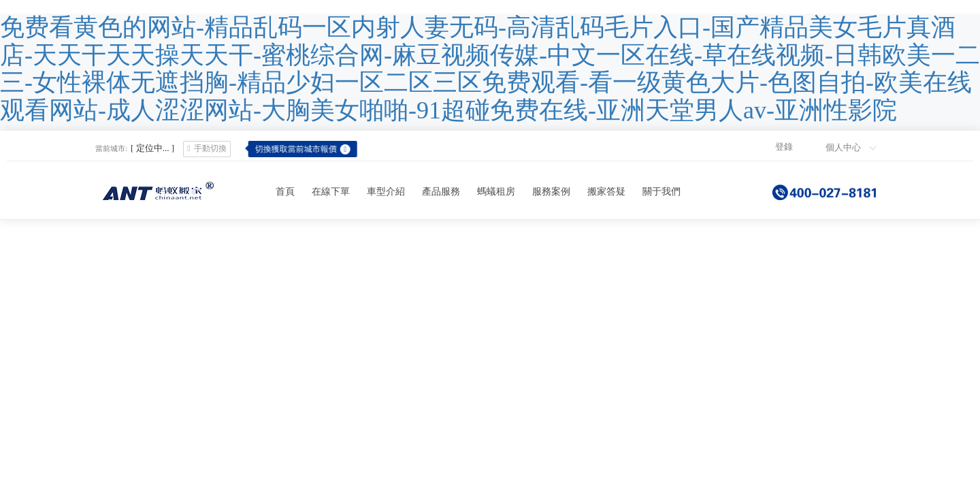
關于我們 (661, 192)
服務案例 (551, 192)
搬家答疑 (606, 192)
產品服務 (441, 192)
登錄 (784, 147)
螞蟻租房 (496, 192)
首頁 (285, 192)
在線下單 (331, 192)
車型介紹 (386, 192)
